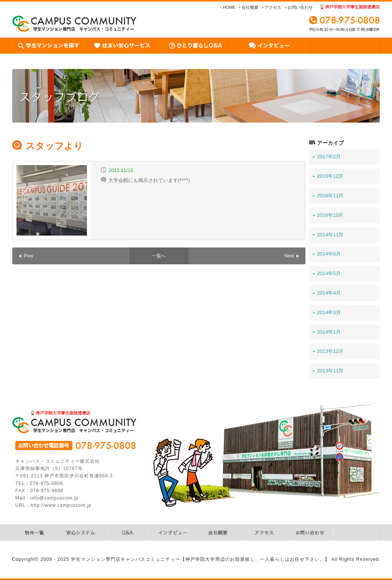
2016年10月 (330, 215)
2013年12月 (330, 351)
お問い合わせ (300, 7)
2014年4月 (329, 293)
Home (229, 7)
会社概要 (250, 7)
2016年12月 (330, 176)
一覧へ (159, 256)
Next (289, 256)
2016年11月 (330, 196)
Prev (29, 256)
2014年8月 (329, 254)
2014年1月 (329, 332)
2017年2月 (329, 156)
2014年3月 (329, 312)
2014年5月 (329, 273)
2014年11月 (330, 235)
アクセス (273, 7)
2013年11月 (330, 371)
